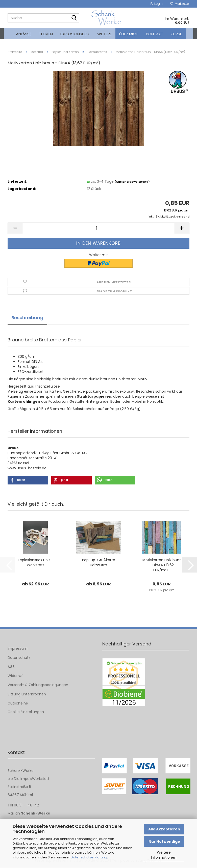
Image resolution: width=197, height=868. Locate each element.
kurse (176, 34)
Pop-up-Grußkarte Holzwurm (99, 564)
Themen (46, 34)
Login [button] (156, 4)
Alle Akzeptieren (164, 829)
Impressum (18, 650)
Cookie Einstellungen (26, 713)
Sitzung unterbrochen (27, 695)
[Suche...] (74, 18)
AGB (11, 668)
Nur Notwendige (164, 842)
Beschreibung (27, 319)
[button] (15, 229)
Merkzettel (180, 4)
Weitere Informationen (164, 855)
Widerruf (15, 677)
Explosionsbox (75, 34)
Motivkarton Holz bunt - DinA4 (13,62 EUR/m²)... (162, 566)
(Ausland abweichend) (132, 183)
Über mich (129, 34)
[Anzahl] (98, 229)
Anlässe (24, 34)
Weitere (104, 34)
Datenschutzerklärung (89, 857)
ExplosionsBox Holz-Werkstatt (35, 564)
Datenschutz (19, 659)
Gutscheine (18, 704)
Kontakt (155, 34)
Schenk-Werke (36, 815)
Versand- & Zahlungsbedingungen (38, 686)
